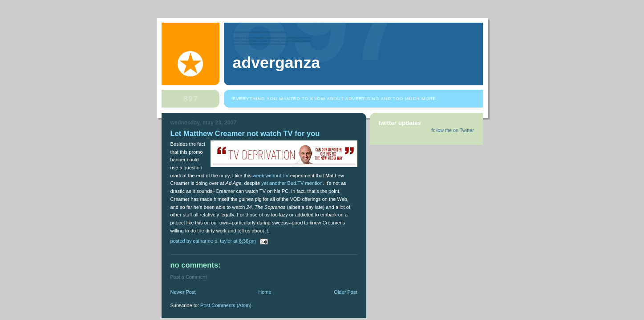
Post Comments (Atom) (226, 305)
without (273, 176)
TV (286, 176)
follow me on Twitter (452, 130)
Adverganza (277, 63)
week (259, 176)
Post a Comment (189, 277)
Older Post (345, 292)
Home (265, 292)
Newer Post (183, 292)
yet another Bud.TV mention (292, 183)
